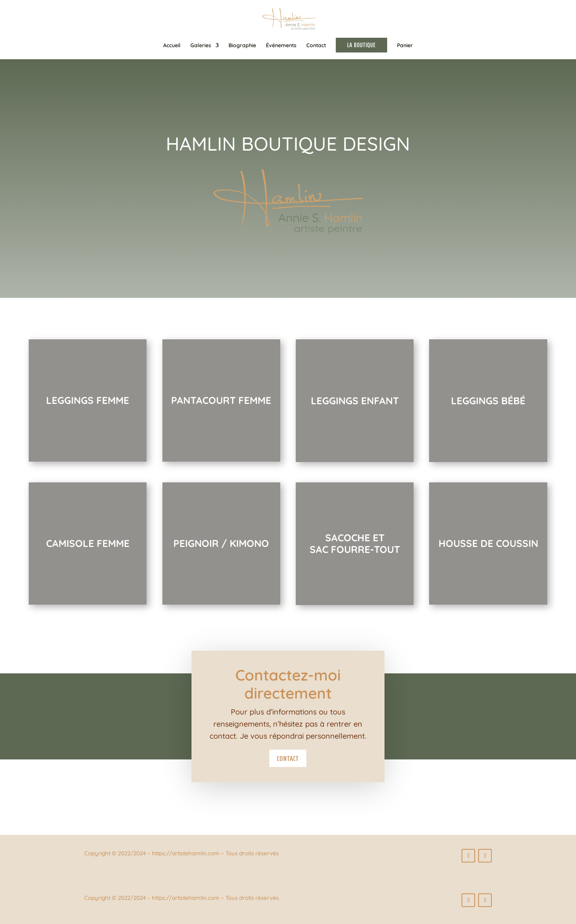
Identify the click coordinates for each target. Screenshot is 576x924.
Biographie (242, 46)
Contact (316, 46)
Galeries (201, 46)
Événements (281, 46)
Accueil (172, 46)
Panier (405, 46)
